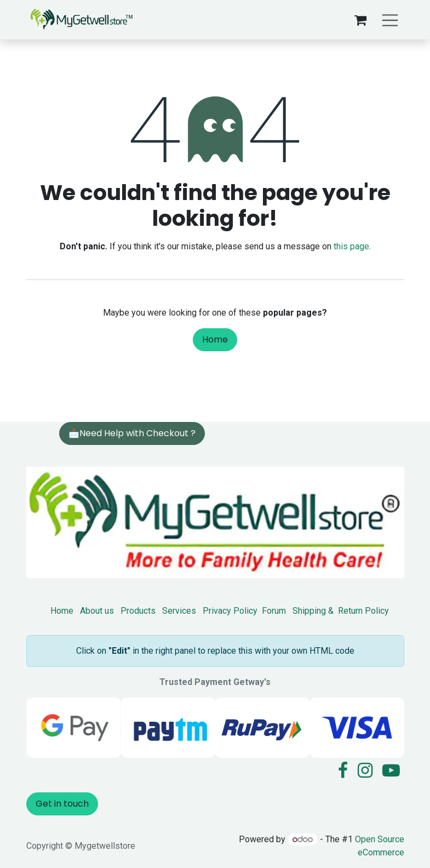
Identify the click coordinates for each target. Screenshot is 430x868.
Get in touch (62, 804)
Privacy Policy (230, 611)
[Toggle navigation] (390, 19)
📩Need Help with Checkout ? (132, 433)
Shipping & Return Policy (341, 611)
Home (215, 339)
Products (138, 611)
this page (351, 246)
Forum (274, 611)
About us (97, 611)
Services (179, 611)
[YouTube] (391, 770)
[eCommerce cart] (360, 20)
